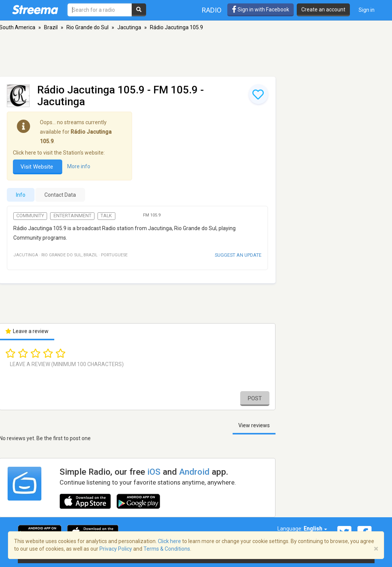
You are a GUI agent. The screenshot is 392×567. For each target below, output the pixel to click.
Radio (212, 10)
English (315, 529)
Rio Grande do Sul (87, 27)
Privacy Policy (116, 549)
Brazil (51, 27)
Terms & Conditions (167, 549)
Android (194, 472)
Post (255, 398)
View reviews (254, 425)
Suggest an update (238, 255)
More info (79, 166)
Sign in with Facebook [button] (261, 9)
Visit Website (38, 167)
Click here (169, 541)
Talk (106, 216)
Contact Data (60, 195)
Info (21, 195)
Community (30, 216)
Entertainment (72, 216)
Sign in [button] (367, 10)
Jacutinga (129, 27)
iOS (154, 472)
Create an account (323, 9)
